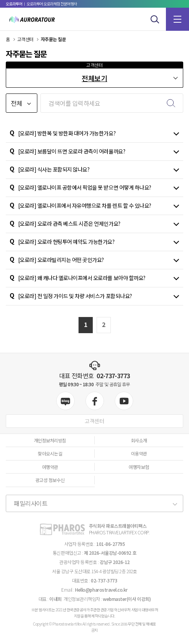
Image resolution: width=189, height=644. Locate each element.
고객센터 (94, 421)
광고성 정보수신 (50, 480)
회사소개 (139, 440)
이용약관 (139, 453)
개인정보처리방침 (50, 440)
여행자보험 (139, 467)
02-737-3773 (113, 375)
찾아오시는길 (50, 453)
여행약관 (50, 467)
